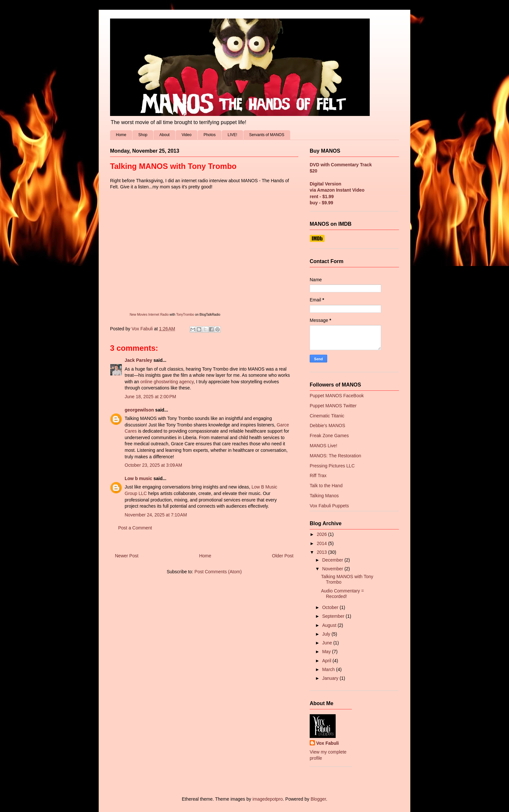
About (164, 135)
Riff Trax (318, 476)
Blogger (318, 799)
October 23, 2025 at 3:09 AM (153, 465)
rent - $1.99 (322, 197)
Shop (143, 135)
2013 (323, 552)
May (327, 652)
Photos (210, 135)
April (327, 661)
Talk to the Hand (326, 486)
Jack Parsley (138, 360)
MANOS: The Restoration (335, 456)
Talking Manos (324, 496)
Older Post (283, 556)
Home (121, 135)
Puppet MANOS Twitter (333, 406)
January (331, 678)
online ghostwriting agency (167, 382)
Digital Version (325, 184)
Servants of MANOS (267, 135)
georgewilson (139, 410)
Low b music (138, 478)
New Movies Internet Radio (149, 315)
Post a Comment (135, 528)
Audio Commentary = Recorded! (342, 594)
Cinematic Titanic (327, 416)
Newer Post (127, 556)
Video (186, 135)
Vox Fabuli (328, 743)
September (334, 616)
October (331, 607)
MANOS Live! (323, 446)
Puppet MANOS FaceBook (337, 396)
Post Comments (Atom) (218, 572)
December (333, 560)
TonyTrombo (185, 315)
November (333, 569)
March (329, 669)
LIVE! (232, 135)
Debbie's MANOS (327, 425)
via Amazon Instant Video (337, 190)
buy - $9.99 (321, 203)
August (330, 625)
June (328, 643)
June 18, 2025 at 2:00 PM (150, 397)
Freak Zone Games (329, 436)
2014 (323, 543)
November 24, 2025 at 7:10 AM (156, 515)
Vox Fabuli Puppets (329, 506)
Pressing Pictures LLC (332, 466)
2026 (323, 534)
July (327, 634)
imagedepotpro (268, 799)
